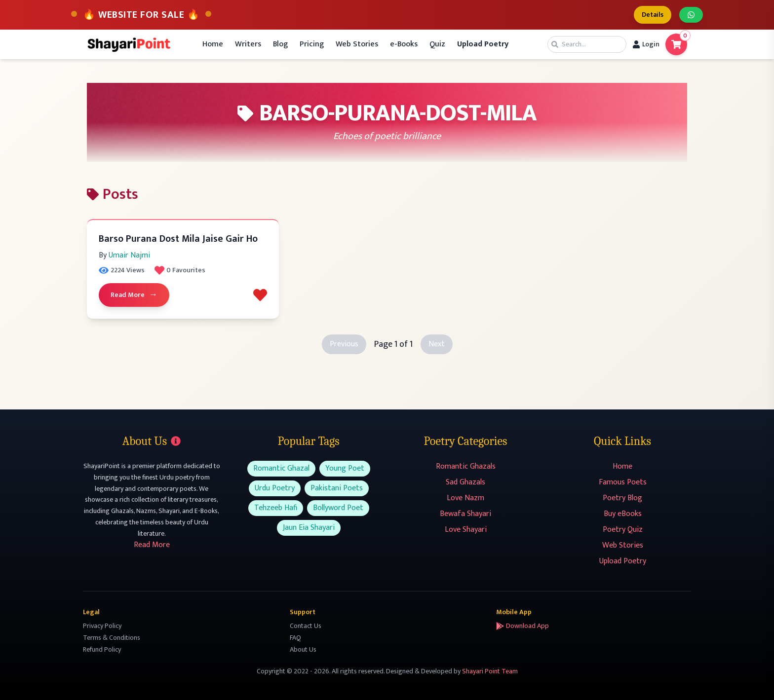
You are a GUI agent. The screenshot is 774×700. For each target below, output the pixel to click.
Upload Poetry (623, 561)
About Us (303, 649)
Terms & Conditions (112, 638)
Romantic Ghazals (466, 466)
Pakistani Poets (337, 488)
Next (437, 344)
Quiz (437, 44)
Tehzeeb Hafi (276, 508)
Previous (344, 344)
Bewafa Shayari (465, 514)
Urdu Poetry (275, 488)
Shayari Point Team (490, 671)
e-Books (404, 44)
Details (653, 15)
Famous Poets (623, 482)
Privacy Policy (102, 626)
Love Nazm (465, 498)
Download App (522, 626)
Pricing (312, 44)
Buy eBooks (623, 514)
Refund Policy (102, 649)
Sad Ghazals (465, 482)
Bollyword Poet (338, 508)
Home (213, 44)
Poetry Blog (622, 498)
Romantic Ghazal (281, 468)
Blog (280, 44)
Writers (248, 44)
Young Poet (345, 468)
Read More (134, 295)
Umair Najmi (129, 255)
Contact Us (306, 626)
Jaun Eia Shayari (309, 528)
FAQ (295, 638)
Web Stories (357, 44)
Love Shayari (466, 530)
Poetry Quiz (623, 530)
